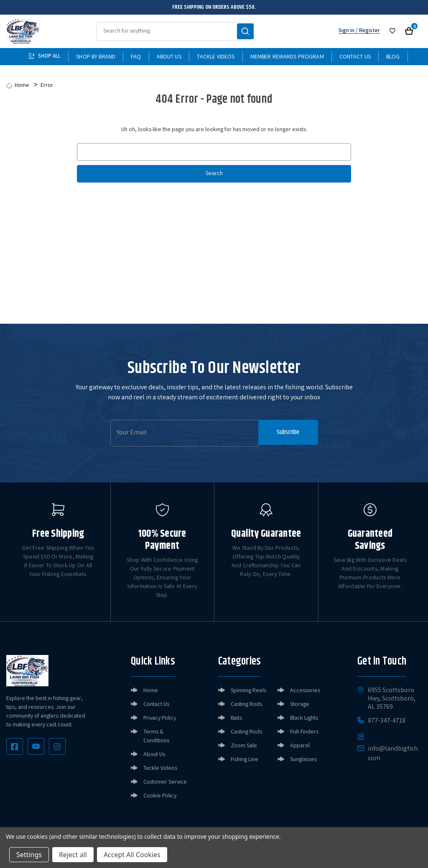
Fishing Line (245, 760)
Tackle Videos (216, 57)
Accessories (305, 691)
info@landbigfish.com (393, 754)
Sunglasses (303, 760)
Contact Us (355, 57)
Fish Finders (304, 732)
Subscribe (287, 433)
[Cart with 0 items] (409, 31)
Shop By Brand (96, 57)
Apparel (300, 746)
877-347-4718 (387, 721)
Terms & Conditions (156, 737)
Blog (393, 57)
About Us (169, 57)
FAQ (136, 57)
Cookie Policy (160, 796)
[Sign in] (392, 31)
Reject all (73, 855)
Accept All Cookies (132, 855)
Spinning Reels (248, 691)
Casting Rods (246, 705)
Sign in (346, 31)
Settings (29, 855)
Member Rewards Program (287, 57)
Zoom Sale (244, 746)
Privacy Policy (160, 718)
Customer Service (165, 782)
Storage (300, 705)
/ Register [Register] (367, 31)
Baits (236, 718)
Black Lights (304, 718)
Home (151, 691)
